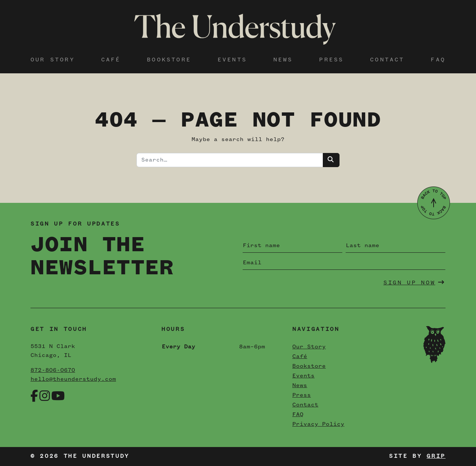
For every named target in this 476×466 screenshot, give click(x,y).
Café (111, 60)
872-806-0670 (53, 370)
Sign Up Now (414, 283)
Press (331, 60)
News (283, 60)
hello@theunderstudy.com (73, 379)
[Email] (344, 263)
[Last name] (395, 246)
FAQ (438, 60)
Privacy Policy (318, 424)
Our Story (53, 60)
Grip (436, 456)
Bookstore (169, 60)
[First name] (292, 246)
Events (232, 60)
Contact (387, 60)
